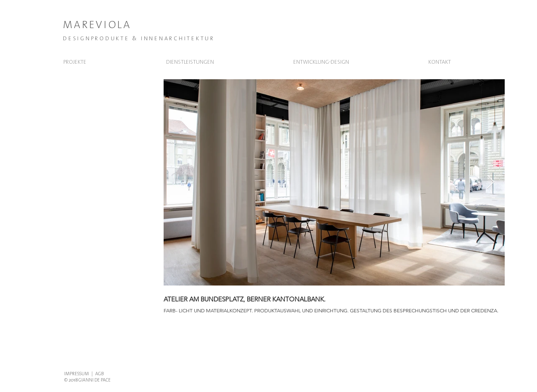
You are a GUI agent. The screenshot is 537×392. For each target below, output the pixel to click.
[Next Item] (491, 182)
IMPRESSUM (77, 374)
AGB (99, 374)
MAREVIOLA (97, 25)
